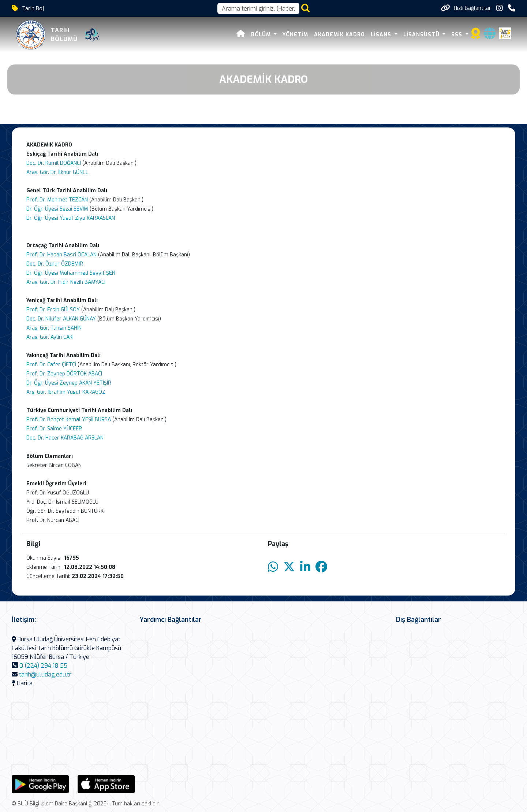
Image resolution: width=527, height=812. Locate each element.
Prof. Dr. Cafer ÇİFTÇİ (52, 365)
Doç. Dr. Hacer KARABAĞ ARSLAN (65, 438)
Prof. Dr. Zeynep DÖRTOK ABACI (64, 374)
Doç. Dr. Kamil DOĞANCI (54, 163)
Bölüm (262, 35)
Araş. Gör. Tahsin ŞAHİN (54, 328)
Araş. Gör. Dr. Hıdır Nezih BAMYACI (66, 282)
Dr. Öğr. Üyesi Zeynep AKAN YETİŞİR (69, 383)
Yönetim (295, 35)
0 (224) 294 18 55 (43, 666)
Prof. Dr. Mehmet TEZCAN (57, 200)
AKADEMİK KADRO (339, 35)
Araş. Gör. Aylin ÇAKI (50, 337)
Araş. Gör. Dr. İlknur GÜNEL (57, 172)
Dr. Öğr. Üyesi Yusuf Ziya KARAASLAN (71, 218)
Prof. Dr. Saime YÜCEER (54, 429)
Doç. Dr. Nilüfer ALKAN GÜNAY (61, 319)
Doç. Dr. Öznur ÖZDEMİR (55, 264)
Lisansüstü (422, 35)
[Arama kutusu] (258, 8)
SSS (458, 35)
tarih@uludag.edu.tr (45, 674)
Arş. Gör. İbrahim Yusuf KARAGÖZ (66, 392)
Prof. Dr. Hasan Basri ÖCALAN (61, 255)
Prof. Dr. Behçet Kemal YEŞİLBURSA (69, 420)
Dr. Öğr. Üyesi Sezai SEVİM (57, 209)
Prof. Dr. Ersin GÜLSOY (53, 310)
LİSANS (382, 35)
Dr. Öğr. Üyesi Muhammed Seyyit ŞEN (71, 273)
